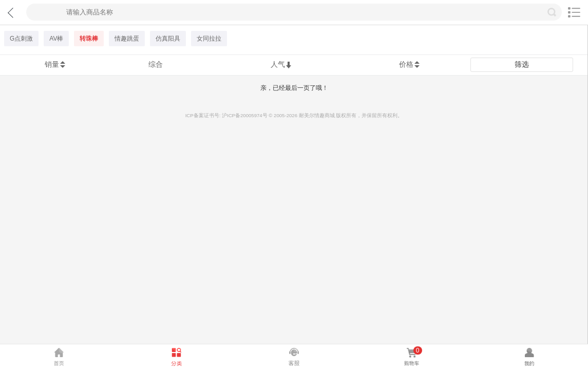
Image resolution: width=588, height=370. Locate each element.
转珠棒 (89, 39)
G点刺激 (21, 39)
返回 (12, 12)
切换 (574, 12)
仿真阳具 (168, 39)
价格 (406, 64)
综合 (156, 64)
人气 (281, 64)
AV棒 (56, 39)
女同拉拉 (209, 39)
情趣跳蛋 (127, 39)
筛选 (522, 64)
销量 (52, 64)
